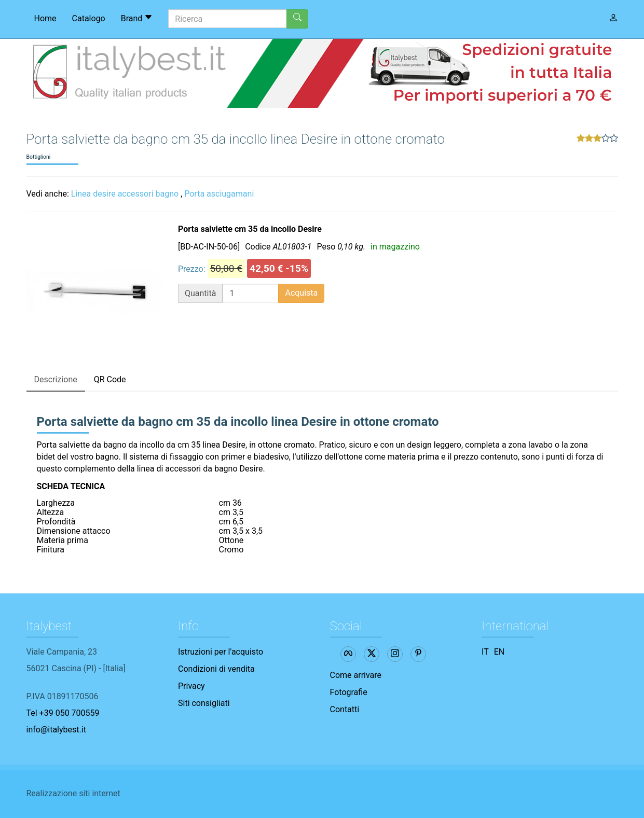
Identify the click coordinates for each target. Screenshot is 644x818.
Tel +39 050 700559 (63, 713)
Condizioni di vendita (216, 669)
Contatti (345, 709)
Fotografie (349, 692)
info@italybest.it (56, 730)
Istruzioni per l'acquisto (221, 652)
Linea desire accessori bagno (125, 194)
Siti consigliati (204, 703)
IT (485, 652)
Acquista (301, 293)
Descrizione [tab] (56, 379)
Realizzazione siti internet (73, 793)
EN (499, 652)
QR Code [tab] (110, 379)
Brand (137, 18)
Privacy (191, 686)
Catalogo (89, 18)
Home (45, 18)
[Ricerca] (228, 19)
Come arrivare (356, 675)
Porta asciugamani (219, 194)
